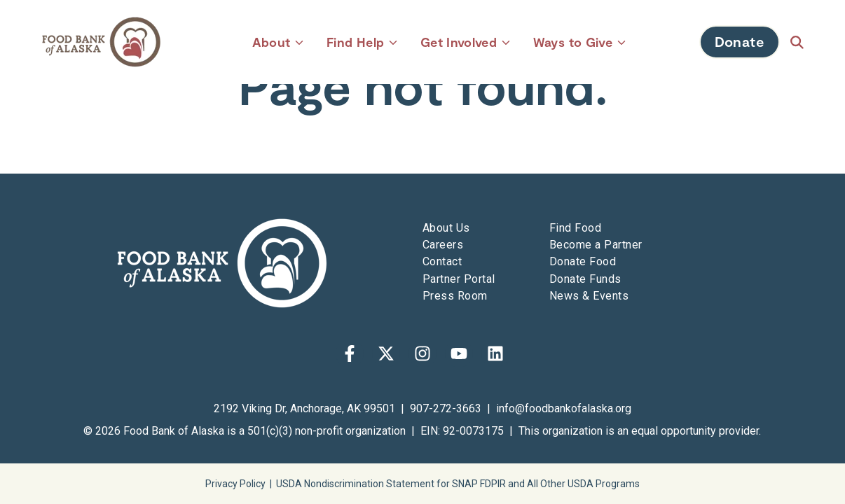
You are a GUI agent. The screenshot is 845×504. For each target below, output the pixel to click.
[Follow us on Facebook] (350, 353)
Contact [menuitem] (442, 261)
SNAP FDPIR (479, 484)
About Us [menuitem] (446, 228)
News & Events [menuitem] (589, 296)
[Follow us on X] (386, 353)
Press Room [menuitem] (455, 296)
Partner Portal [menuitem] (459, 279)
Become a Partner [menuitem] (596, 245)
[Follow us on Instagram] (422, 353)
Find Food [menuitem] (575, 228)
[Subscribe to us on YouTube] (459, 353)
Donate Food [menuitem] (583, 261)
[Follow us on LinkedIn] (495, 353)
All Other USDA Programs (583, 484)
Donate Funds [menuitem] (585, 279)
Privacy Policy (235, 484)
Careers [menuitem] (443, 245)
